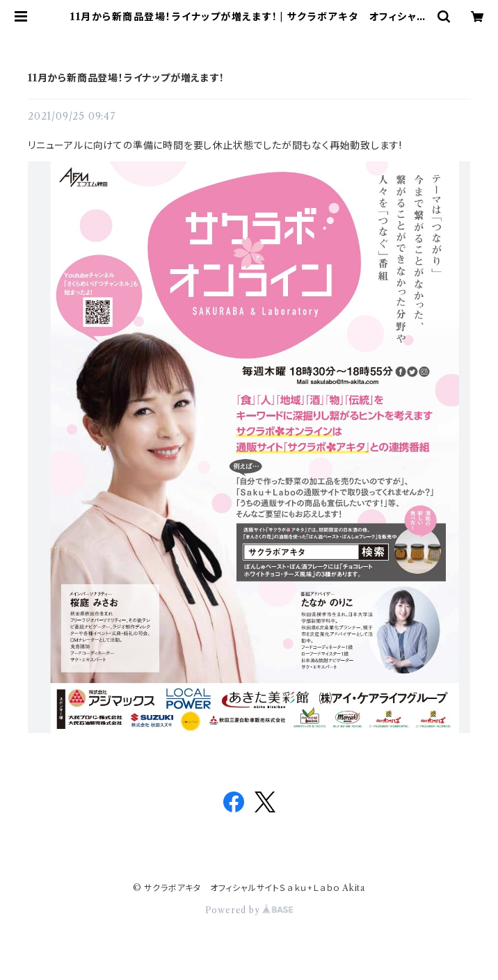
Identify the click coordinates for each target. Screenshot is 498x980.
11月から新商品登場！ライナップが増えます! (126, 78)
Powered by (249, 910)
